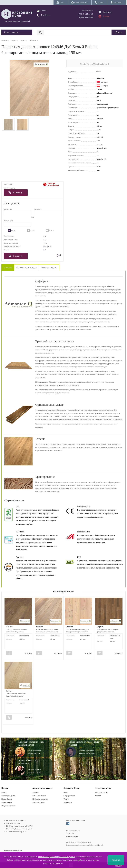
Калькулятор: (12, 203)
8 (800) (86, 17)
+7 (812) (85, 14)
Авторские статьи (101, 792)
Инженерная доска (8, 796)
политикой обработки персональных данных (56, 857)
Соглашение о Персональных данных (79, 842)
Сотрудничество (69, 796)
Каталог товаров (72, 836)
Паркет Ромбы (7, 802)
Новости (98, 796)
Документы (68, 802)
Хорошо (116, 860)
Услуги (66, 799)
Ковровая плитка (39, 802)
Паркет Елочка (7, 799)
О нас (66, 792)
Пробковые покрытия (40, 799)
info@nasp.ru (88, 11)
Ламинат (36, 792)
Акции (106, 16)
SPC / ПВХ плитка (39, 796)
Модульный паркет (8, 806)
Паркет (4, 792)
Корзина (107, 12)
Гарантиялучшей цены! (53, 184)
